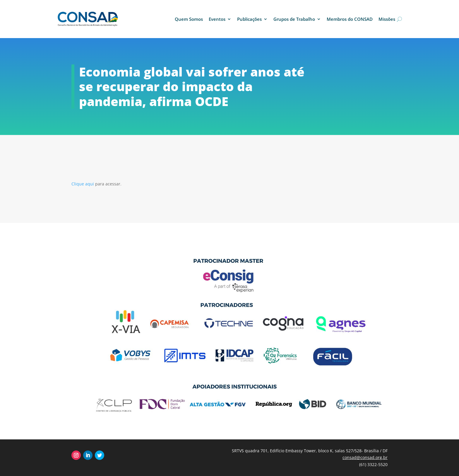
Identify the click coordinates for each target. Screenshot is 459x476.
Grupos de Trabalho (294, 19)
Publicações (249, 19)
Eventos (217, 19)
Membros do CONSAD (350, 19)
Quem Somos (189, 19)
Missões (387, 19)
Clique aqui (83, 184)
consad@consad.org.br (365, 457)
